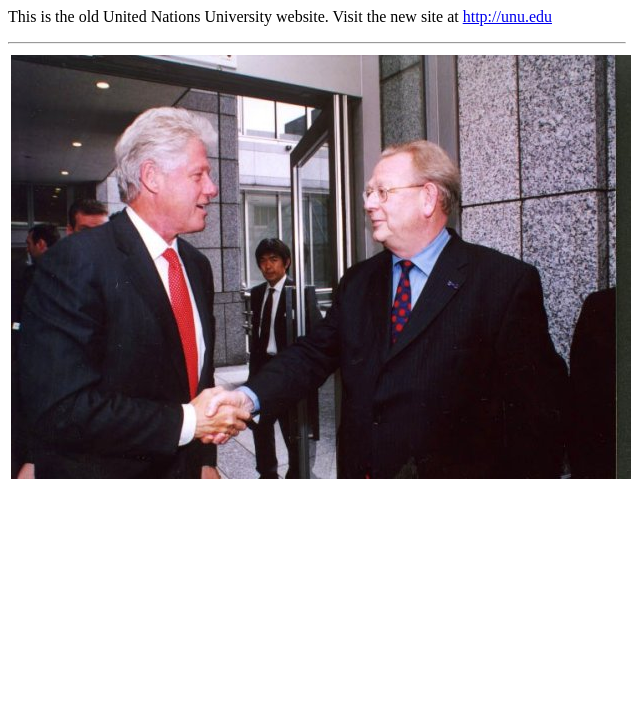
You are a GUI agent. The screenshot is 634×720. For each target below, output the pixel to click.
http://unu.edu (507, 16)
